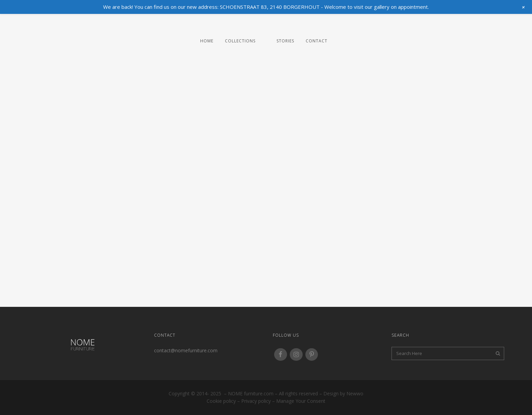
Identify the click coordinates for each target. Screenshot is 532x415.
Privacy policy (256, 401)
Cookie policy (221, 401)
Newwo (355, 393)
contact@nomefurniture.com (186, 350)
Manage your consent (301, 401)
